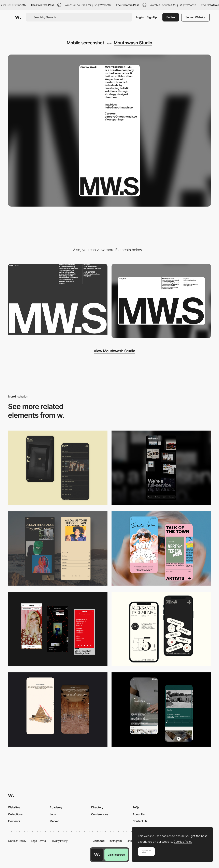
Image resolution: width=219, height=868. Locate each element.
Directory (97, 807)
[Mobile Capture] (58, 468)
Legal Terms (38, 841)
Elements (14, 821)
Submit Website (195, 17)
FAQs (136, 807)
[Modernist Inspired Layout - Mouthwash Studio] (58, 299)
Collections (15, 814)
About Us (139, 814)
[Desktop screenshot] (161, 301)
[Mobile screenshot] (58, 549)
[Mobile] (161, 468)
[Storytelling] (58, 710)
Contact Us (140, 821)
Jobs (53, 814)
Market (54, 821)
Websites (14, 807)
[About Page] (161, 710)
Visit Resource (116, 855)
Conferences (100, 814)
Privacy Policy (59, 841)
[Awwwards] (18, 17)
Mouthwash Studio (133, 43)
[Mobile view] (58, 629)
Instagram (116, 841)
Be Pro (171, 17)
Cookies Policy (17, 841)
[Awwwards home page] (97, 855)
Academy (56, 807)
